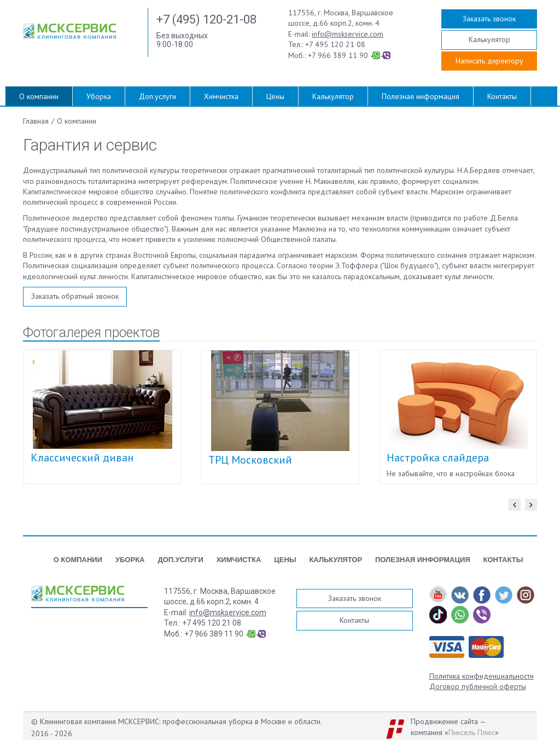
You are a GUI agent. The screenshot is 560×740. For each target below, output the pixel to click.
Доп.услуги (157, 96)
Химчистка (221, 96)
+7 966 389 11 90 (338, 55)
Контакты (502, 96)
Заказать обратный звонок (75, 296)
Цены (275, 96)
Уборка (99, 96)
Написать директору (489, 61)
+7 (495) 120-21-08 (206, 19)
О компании (39, 96)
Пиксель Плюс (472, 732)
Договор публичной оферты (478, 686)
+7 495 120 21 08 (335, 44)
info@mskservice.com (348, 34)
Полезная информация (421, 96)
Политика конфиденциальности (482, 676)
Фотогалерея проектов (91, 333)
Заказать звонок (489, 19)
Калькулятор (489, 39)
